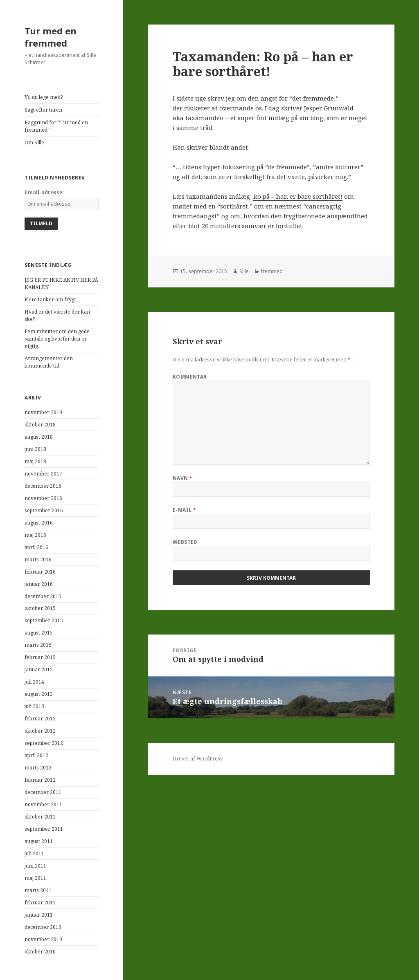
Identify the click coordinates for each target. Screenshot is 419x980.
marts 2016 (38, 560)
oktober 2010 (40, 952)
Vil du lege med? (44, 97)
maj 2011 (35, 878)
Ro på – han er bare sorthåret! (298, 196)
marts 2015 (38, 645)
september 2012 (44, 743)
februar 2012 (40, 780)
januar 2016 (39, 584)
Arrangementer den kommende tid (49, 362)
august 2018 (39, 437)
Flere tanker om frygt (50, 299)
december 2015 (43, 596)
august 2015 (39, 633)
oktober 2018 (40, 425)
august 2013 (39, 694)
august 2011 (39, 841)
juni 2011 (35, 866)
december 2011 (43, 792)
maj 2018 (35, 461)
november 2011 (43, 804)
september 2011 (44, 829)
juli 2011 (34, 853)
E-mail (185, 510)
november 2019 (43, 412)
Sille (244, 271)
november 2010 (43, 939)
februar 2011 (40, 903)
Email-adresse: (44, 192)
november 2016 (43, 498)
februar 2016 (40, 572)
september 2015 (44, 620)
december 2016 (43, 486)
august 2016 (39, 523)
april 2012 (36, 755)
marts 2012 (38, 768)
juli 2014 (34, 682)
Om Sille (34, 142)
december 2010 (43, 927)
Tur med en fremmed (51, 37)
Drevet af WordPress (198, 759)
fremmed (272, 271)
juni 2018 (35, 449)
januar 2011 (39, 915)
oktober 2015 (40, 608)
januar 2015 (39, 669)
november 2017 (43, 474)
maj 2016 (35, 535)
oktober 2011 (40, 817)
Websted (185, 542)
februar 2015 (40, 657)
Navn (183, 478)
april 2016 (36, 547)
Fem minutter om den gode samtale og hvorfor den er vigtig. (57, 339)
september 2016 (44, 510)
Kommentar (190, 377)
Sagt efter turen (43, 110)
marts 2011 (38, 890)
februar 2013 (40, 719)
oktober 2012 (40, 731)
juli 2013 (34, 706)
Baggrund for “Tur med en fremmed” (56, 126)
